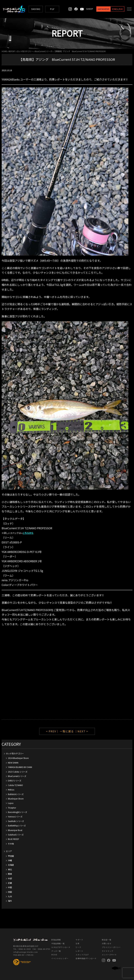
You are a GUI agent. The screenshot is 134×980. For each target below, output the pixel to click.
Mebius (11, 790)
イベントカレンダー (60, 958)
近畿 (10, 883)
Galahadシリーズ (16, 835)
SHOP (86, 9)
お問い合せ (107, 943)
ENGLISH (114, 9)
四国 (10, 892)
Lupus (11, 803)
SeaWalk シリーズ (16, 821)
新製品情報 (56, 940)
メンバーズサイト (109, 955)
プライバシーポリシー (111, 947)
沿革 (77, 943)
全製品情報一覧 (58, 943)
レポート (79, 951)
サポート (79, 940)
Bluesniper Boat (15, 830)
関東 (10, 874)
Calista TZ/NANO (15, 785)
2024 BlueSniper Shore (18, 758)
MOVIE (54, 955)
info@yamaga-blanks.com (25, 952)
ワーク (78, 947)
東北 (10, 869)
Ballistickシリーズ (16, 794)
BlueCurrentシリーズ (43, 51)
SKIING (36, 9)
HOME (4, 51)
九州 (10, 896)
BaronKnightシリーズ (17, 812)
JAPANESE (100, 9)
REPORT (12, 51)
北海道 (11, 865)
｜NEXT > (81, 731)
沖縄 (10, 860)
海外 (10, 901)
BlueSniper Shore (16, 799)
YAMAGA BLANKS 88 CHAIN (20, 767)
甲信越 (11, 856)
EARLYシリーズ (15, 781)
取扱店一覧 (107, 940)
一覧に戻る (67, 731)
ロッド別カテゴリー (25, 51)
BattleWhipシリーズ (17, 826)
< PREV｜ (53, 731)
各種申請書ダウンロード (86, 958)
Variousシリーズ (15, 816)
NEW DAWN (13, 763)
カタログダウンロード (61, 947)
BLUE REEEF (13, 839)
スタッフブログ (82, 955)
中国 (10, 887)
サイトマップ (108, 951)
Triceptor (12, 808)
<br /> (67, 673)
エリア (9, 851)
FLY (52, 9)
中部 (10, 878)
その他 (11, 844)
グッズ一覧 (56, 951)
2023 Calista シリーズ (18, 772)
